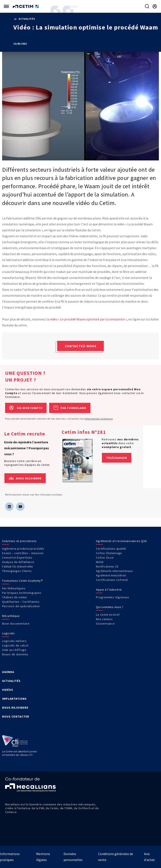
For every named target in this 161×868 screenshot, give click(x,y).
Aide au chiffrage (14, 650)
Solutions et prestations (19, 541)
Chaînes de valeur (15, 597)
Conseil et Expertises (17, 558)
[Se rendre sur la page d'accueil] (26, 6)
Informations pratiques (99, 419)
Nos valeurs (104, 619)
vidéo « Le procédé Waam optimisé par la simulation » (88, 319)
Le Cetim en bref (108, 615)
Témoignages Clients (17, 571)
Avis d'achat (149, 857)
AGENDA (8, 672)
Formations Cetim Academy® (22, 581)
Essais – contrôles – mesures (23, 553)
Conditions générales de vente (116, 857)
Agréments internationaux (114, 571)
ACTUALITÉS (11, 681)
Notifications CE (107, 566)
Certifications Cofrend (112, 580)
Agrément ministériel (111, 575)
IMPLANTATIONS (14, 699)
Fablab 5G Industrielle (18, 566)
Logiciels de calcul (15, 645)
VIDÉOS (8, 690)
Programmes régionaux (112, 597)
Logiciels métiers (14, 641)
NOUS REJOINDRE (15, 708)
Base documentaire (16, 624)
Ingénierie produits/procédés (23, 549)
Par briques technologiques (22, 593)
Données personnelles (73, 857)
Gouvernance (105, 624)
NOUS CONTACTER (16, 716)
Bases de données (15, 654)
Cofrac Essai (105, 558)
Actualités (25, 19)
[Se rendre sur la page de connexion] (155, 6)
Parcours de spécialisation (21, 606)
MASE (100, 562)
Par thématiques (14, 588)
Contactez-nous (81, 346)
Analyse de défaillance (18, 562)
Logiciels (8, 633)
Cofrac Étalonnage (109, 553)
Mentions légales (43, 857)
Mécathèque (11, 616)
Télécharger (117, 458)
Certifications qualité (111, 549)
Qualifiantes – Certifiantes (21, 602)
